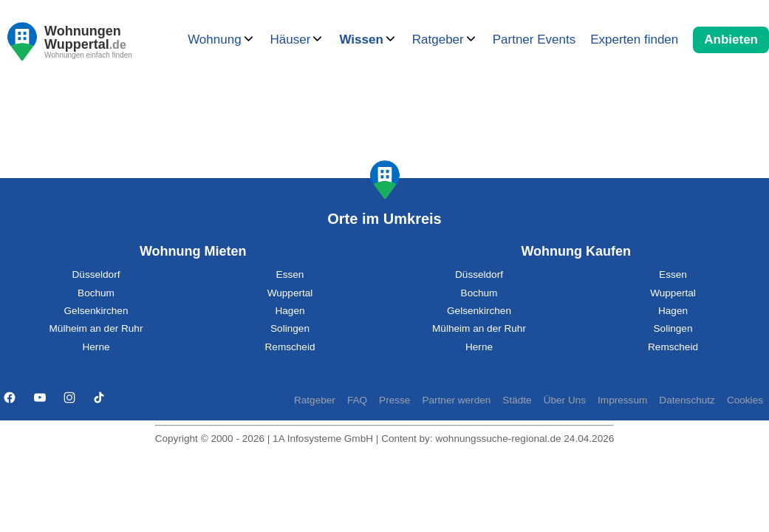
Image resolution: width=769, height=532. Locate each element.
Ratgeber (438, 40)
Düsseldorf (96, 274)
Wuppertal (290, 293)
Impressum (622, 400)
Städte (517, 400)
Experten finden (634, 40)
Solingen (290, 328)
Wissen (361, 40)
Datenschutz (687, 400)
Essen (290, 274)
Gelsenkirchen (96, 311)
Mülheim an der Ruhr (96, 328)
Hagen (290, 311)
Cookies (745, 400)
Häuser (291, 40)
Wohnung (214, 40)
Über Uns (565, 400)
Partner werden (456, 400)
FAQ (357, 400)
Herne (96, 347)
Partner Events (534, 40)
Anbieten (731, 40)
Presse (394, 400)
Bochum (96, 293)
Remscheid (290, 347)
